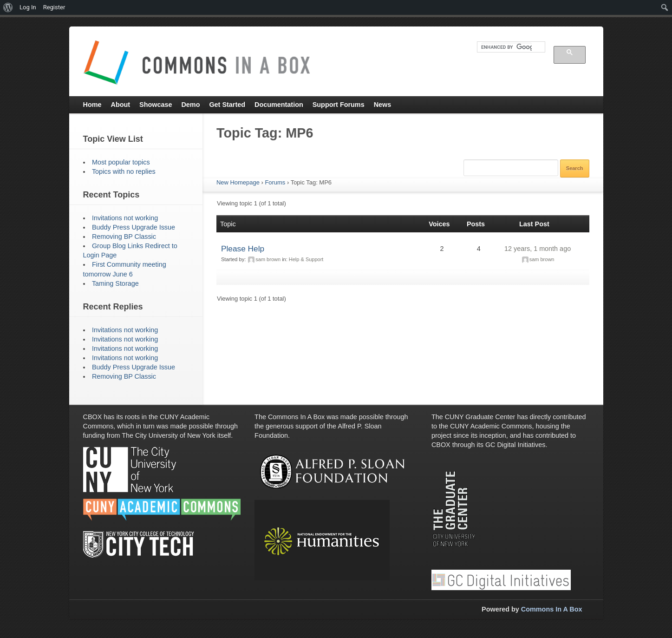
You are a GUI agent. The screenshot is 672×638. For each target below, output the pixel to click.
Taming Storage (115, 283)
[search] (506, 47)
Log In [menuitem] (28, 7)
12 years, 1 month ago (538, 249)
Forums (275, 182)
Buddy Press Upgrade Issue (134, 227)
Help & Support (306, 259)
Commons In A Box (552, 609)
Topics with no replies (124, 171)
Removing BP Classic (124, 237)
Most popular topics (121, 162)
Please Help (243, 249)
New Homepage (238, 182)
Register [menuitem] (54, 7)
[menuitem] (8, 7)
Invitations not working (125, 218)
